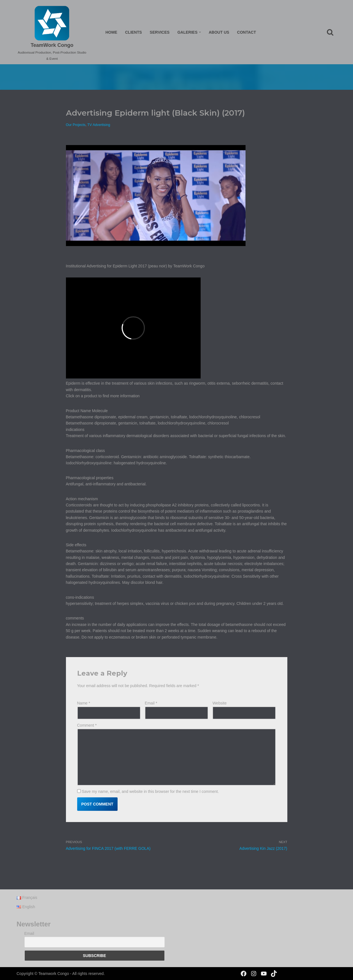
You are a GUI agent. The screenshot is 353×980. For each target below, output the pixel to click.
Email (151, 703)
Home (111, 32)
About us (219, 32)
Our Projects (76, 125)
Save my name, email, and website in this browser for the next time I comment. (150, 791)
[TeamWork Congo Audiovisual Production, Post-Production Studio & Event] (52, 34)
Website (219, 703)
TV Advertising (99, 125)
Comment (87, 725)
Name (84, 703)
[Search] (330, 32)
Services (160, 32)
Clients (134, 32)
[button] (200, 32)
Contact (247, 32)
